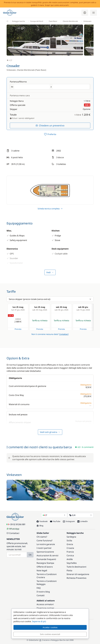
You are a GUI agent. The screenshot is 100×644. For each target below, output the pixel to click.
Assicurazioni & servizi (47, 555)
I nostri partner (44, 548)
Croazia (70, 548)
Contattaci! (64, 334)
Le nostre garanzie (46, 544)
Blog (40, 526)
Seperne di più (39, 621)
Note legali (42, 570)
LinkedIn (83, 521)
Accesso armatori (45, 604)
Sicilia (69, 540)
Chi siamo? (42, 537)
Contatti (41, 595)
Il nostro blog (43, 592)
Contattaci (13, 533)
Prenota (18, 329)
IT (54, 515)
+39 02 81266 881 (16, 524)
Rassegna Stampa (45, 563)
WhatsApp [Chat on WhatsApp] (13, 529)
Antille (70, 559)
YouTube (55, 521)
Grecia (70, 544)
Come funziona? (45, 540)
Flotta (69, 570)
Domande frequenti (46, 559)
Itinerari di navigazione (78, 574)
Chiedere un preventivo (50, 125)
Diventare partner (45, 608)
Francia (70, 552)
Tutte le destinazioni (76, 567)
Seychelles (72, 563)
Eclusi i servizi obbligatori (22, 118)
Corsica (70, 555)
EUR (81, 515)
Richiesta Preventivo (77, 578)
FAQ (39, 588)
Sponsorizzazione (45, 552)
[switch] (50, 134)
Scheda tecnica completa (50, 209)
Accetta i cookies (50, 627)
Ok (30, 555)
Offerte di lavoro (45, 567)
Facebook (42, 521)
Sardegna (71, 537)
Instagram (69, 521)
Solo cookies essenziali (50, 634)
